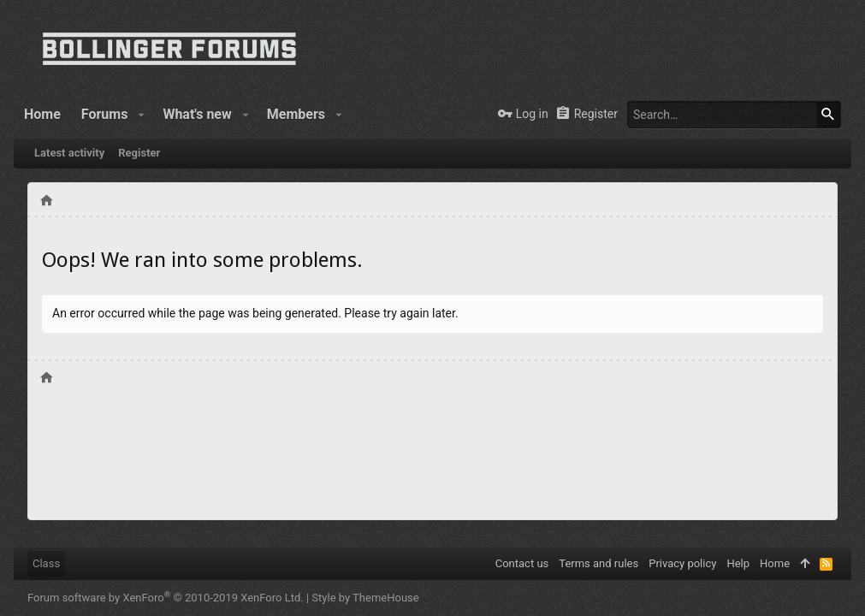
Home (775, 563)
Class (46, 563)
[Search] (734, 115)
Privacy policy (682, 563)
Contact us (522, 563)
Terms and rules (598, 563)
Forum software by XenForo (166, 598)
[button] (141, 115)
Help (738, 563)
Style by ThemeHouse (365, 598)
